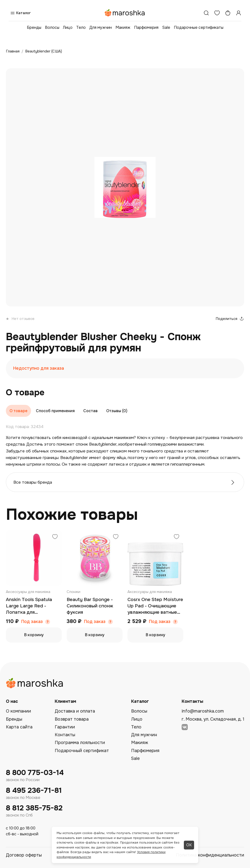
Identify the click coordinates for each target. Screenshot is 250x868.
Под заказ (32, 622)
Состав (90, 411)
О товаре (18, 411)
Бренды (34, 27)
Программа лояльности (80, 743)
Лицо (68, 27)
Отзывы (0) (117, 411)
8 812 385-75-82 (34, 808)
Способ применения (55, 411)
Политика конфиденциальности (210, 855)
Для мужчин (101, 27)
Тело (81, 27)
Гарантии (65, 727)
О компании (18, 711)
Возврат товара (72, 719)
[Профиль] (239, 13)
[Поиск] (206, 13)
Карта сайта (19, 727)
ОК (189, 845)
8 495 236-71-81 (34, 791)
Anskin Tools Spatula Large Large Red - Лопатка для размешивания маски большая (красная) (30, 606)
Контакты (65, 735)
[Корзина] (228, 13)
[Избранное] (217, 13)
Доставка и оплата (75, 711)
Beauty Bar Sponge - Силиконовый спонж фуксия (90, 606)
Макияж (123, 27)
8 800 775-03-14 (35, 773)
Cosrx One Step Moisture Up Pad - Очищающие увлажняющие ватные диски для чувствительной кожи (155, 606)
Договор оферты (24, 855)
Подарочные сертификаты (199, 27)
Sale (166, 27)
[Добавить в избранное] (55, 537)
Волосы (52, 27)
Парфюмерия (146, 27)
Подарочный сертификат (82, 751)
